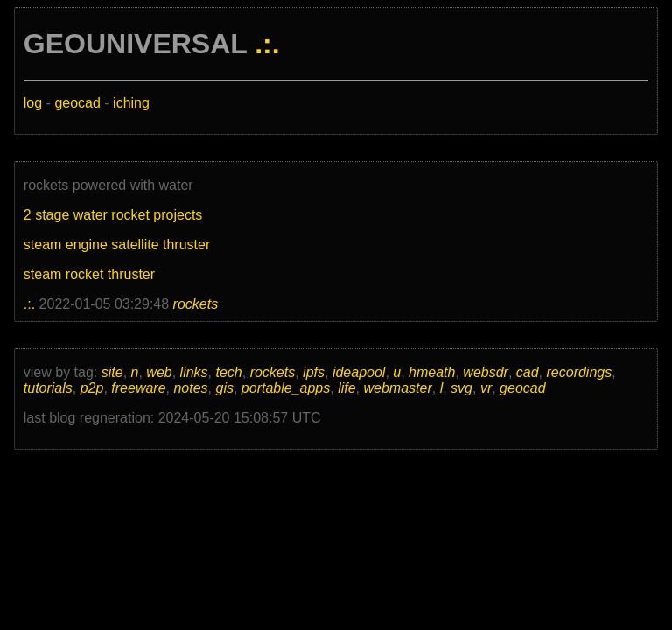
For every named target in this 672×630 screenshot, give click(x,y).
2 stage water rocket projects (113, 215)
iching (131, 103)
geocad (77, 103)
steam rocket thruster (89, 274)
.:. (267, 44)
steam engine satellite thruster (117, 245)
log (33, 103)
